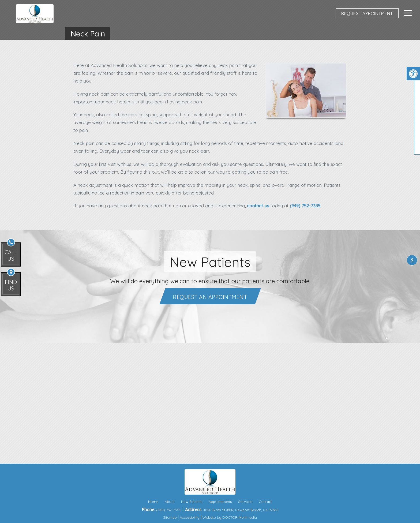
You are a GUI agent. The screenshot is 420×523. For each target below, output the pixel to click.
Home (153, 502)
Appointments (220, 502)
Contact (265, 502)
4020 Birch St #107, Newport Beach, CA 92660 (241, 510)
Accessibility (190, 517)
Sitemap (170, 517)
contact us (258, 206)
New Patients (192, 502)
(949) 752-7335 (305, 206)
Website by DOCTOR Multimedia (230, 517)
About (170, 502)
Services (245, 502)
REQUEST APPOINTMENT (367, 13)
